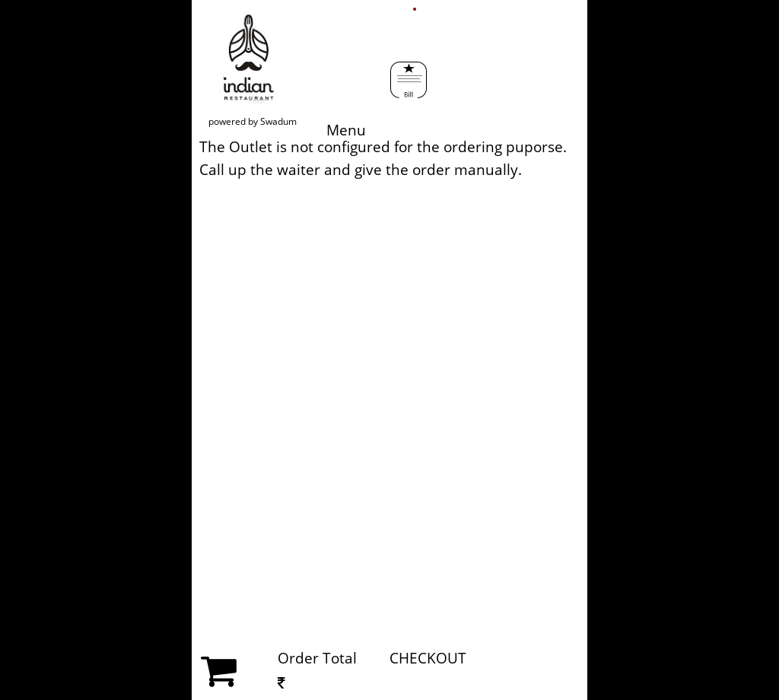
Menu (355, 82)
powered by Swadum (253, 121)
